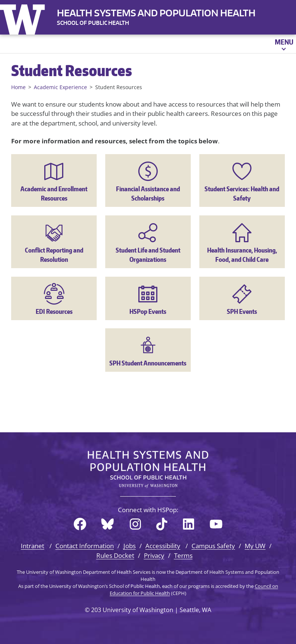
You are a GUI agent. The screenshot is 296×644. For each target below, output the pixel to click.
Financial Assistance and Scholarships (148, 193)
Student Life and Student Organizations (148, 255)
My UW (255, 546)
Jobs (130, 546)
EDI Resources (54, 311)
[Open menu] (284, 44)
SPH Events (242, 311)
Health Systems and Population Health (156, 13)
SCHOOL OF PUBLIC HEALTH (93, 23)
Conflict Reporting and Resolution (54, 255)
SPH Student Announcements (148, 363)
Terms (183, 555)
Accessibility (163, 546)
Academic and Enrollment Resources (54, 193)
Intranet (33, 546)
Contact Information (85, 546)
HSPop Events (148, 311)
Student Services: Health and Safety (242, 193)
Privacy (154, 555)
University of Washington (24, 18)
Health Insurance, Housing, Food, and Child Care (242, 255)
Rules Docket (115, 555)
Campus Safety (213, 546)
